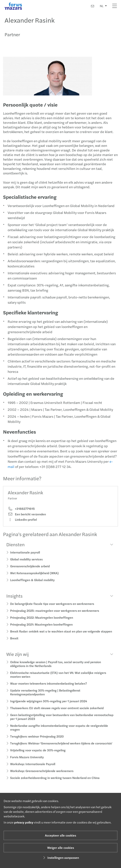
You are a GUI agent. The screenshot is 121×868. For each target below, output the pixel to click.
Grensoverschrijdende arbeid (30, 570)
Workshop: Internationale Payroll (33, 768)
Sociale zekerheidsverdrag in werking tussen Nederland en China (55, 782)
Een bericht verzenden (27, 518)
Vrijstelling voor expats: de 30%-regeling (38, 754)
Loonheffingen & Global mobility (32, 584)
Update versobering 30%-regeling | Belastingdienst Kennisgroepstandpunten (45, 696)
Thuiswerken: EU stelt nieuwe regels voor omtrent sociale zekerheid (57, 712)
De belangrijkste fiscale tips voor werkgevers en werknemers (52, 608)
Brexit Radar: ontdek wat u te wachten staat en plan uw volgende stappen (61, 635)
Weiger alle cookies (61, 848)
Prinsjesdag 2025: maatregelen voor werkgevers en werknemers (55, 615)
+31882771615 (21, 513)
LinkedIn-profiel (22, 524)
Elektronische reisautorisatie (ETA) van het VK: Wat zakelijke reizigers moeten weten (58, 679)
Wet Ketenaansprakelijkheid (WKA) (34, 577)
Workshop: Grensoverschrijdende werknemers (42, 775)
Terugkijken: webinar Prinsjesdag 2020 (37, 740)
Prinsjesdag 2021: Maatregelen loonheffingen (41, 628)
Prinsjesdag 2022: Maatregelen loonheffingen (42, 622)
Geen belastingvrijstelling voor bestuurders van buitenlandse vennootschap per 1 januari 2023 (62, 721)
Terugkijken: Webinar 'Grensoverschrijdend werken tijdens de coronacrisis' (61, 747)
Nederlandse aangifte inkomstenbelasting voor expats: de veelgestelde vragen (59, 732)
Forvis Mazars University (27, 761)
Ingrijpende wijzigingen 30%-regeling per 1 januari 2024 (49, 705)
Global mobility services (26, 563)
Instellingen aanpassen (61, 858)
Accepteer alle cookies (61, 835)
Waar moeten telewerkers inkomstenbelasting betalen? (49, 688)
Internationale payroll (25, 556)
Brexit (14, 642)
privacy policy (24, 822)
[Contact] (93, 6)
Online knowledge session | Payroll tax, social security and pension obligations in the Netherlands (56, 668)
